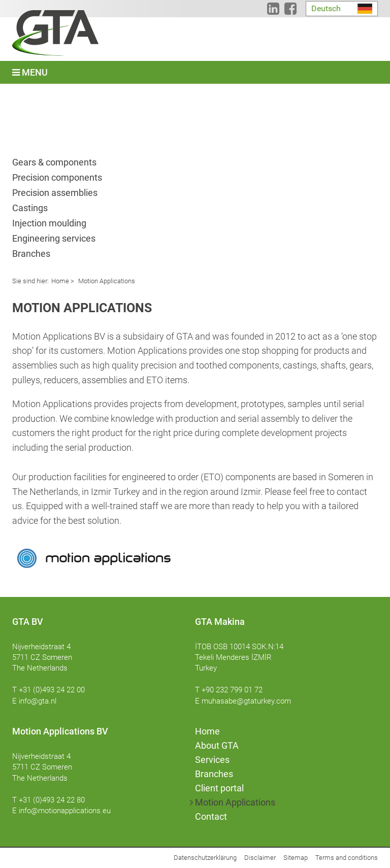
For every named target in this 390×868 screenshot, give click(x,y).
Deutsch (326, 8)
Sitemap (296, 858)
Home (60, 281)
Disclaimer (260, 858)
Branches (31, 254)
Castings (30, 208)
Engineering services (54, 238)
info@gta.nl (38, 701)
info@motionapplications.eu (65, 811)
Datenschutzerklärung (205, 858)
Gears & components (54, 162)
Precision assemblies (55, 193)
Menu (30, 72)
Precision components (57, 177)
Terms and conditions (347, 858)
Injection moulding (49, 223)
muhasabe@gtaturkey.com (246, 701)
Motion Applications (106, 281)
